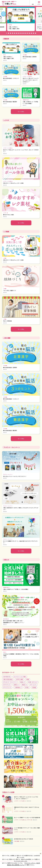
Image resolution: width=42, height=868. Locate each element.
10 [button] (24, 33)
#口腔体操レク (18, 687)
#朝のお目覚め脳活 (8, 679)
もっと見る (21, 112)
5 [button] (14, 33)
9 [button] (22, 33)
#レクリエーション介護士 (20, 677)
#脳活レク (24, 685)
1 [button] (6, 33)
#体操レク (22, 682)
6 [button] (16, 33)
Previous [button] (7, 19)
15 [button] (34, 33)
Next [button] (35, 19)
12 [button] (28, 33)
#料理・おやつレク (33, 682)
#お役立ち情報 (19, 679)
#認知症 (34, 687)
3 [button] (10, 33)
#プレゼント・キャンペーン (10, 682)
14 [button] (32, 33)
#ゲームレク (33, 685)
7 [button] (18, 33)
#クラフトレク (7, 685)
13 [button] (30, 33)
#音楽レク (16, 685)
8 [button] (20, 33)
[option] (21, 19)
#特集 (28, 679)
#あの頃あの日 (7, 677)
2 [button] (8, 33)
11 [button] (26, 33)
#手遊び (27, 687)
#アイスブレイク (7, 687)
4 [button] (12, 33)
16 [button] (36, 33)
